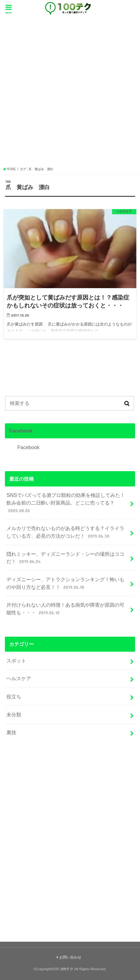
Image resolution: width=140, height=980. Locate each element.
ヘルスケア (19, 678)
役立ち (14, 696)
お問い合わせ (70, 957)
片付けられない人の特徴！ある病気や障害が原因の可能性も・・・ (65, 609)
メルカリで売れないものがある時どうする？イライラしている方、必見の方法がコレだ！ (65, 532)
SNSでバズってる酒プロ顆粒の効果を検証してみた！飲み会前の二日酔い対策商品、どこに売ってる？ (66, 503)
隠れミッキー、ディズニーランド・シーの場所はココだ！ (65, 558)
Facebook (21, 431)
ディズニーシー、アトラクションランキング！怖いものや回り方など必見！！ (65, 583)
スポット (16, 661)
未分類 (14, 715)
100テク (67, 969)
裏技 (11, 732)
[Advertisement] (70, 94)
